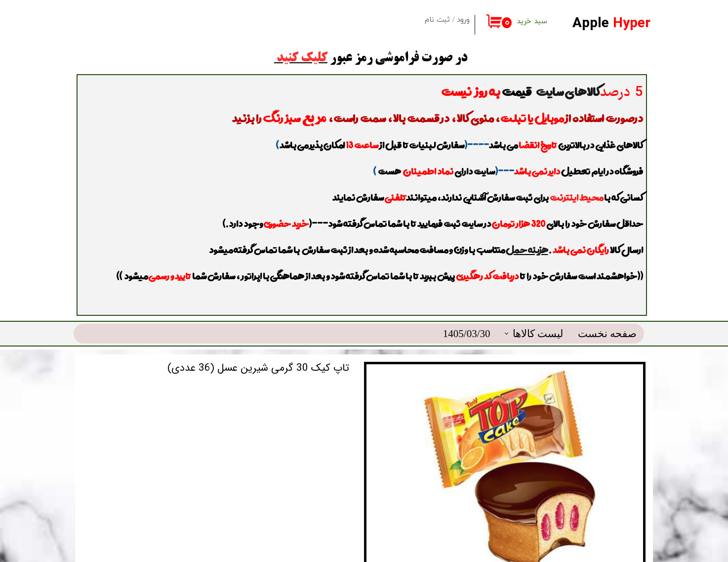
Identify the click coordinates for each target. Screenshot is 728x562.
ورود (463, 20)
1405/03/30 (467, 309)
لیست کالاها (538, 309)
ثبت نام (437, 20)
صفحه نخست (607, 309)
